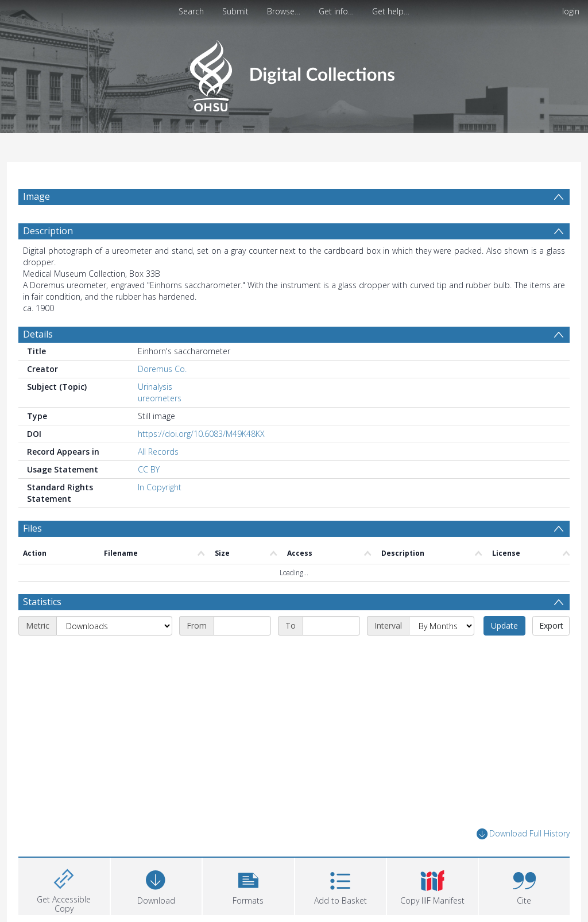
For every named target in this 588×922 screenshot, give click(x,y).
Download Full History (523, 834)
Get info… (336, 11)
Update (504, 625)
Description (48, 231)
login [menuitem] (571, 11)
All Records (158, 452)
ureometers (160, 398)
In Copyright (160, 487)
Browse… (284, 11)
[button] (248, 885)
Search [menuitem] (191, 11)
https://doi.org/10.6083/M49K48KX (201, 434)
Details (38, 334)
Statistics (42, 602)
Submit (235, 11)
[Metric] (114, 626)
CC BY (149, 469)
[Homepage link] (294, 73)
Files (32, 528)
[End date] (331, 626)
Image (36, 196)
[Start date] (242, 626)
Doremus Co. (162, 369)
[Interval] (442, 626)
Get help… (391, 11)
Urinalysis (155, 387)
